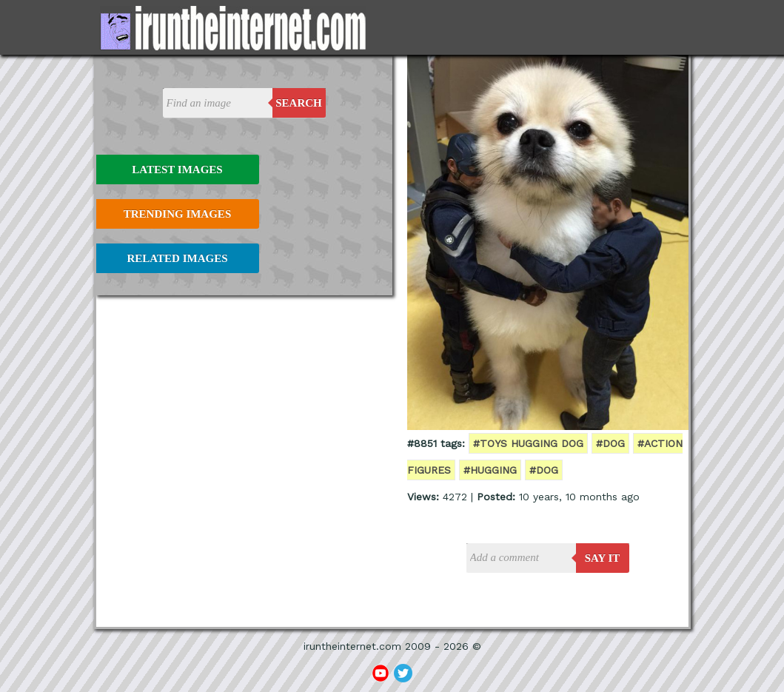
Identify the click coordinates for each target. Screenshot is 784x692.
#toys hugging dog (528, 443)
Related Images (178, 258)
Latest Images (177, 169)
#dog (610, 443)
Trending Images (177, 214)
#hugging (490, 470)
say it (603, 558)
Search (299, 103)
